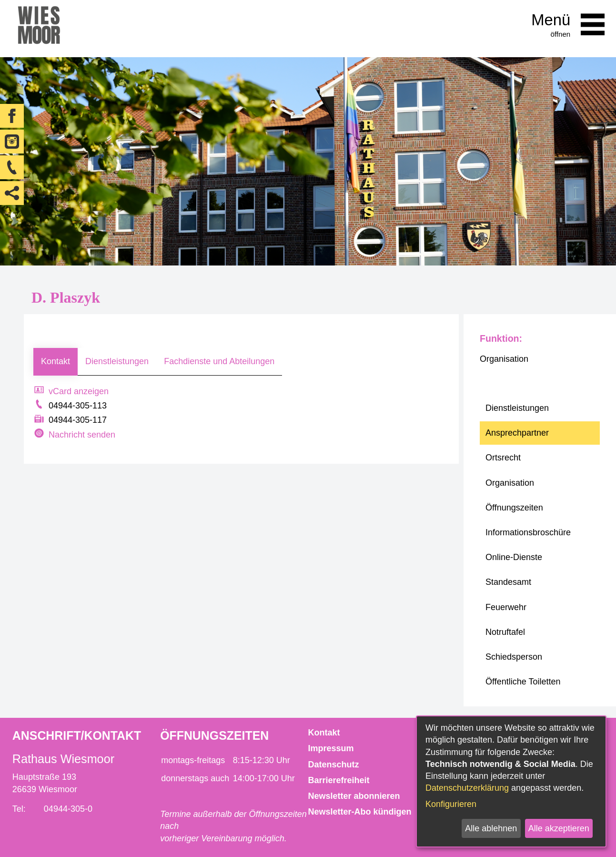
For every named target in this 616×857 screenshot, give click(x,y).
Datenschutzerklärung (467, 788)
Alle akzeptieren (559, 828)
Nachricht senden (82, 435)
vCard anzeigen (79, 391)
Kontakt (56, 361)
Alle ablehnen (491, 828)
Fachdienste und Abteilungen (219, 361)
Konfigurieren (451, 804)
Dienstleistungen (117, 361)
